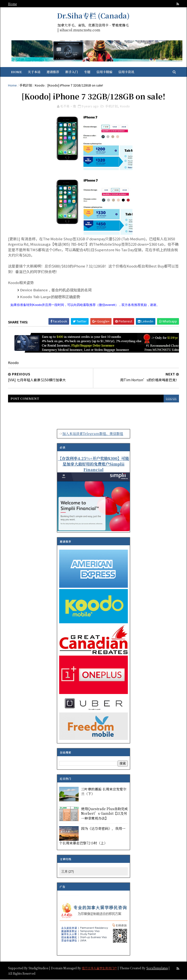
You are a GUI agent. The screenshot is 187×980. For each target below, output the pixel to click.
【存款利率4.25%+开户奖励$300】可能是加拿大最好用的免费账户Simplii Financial (93, 465)
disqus (171, 399)
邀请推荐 (53, 72)
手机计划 (26, 85)
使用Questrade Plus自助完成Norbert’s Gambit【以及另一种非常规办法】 (104, 814)
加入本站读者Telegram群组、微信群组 (93, 434)
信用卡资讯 (126, 72)
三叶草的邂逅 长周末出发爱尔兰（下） (104, 792)
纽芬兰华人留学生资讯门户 (100, 968)
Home (13, 4)
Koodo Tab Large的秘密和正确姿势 (50, 298)
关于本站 (34, 72)
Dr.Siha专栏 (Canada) (93, 16)
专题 (87, 72)
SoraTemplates (157, 968)
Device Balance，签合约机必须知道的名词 (56, 291)
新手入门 (72, 72)
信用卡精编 (105, 72)
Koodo (40, 85)
